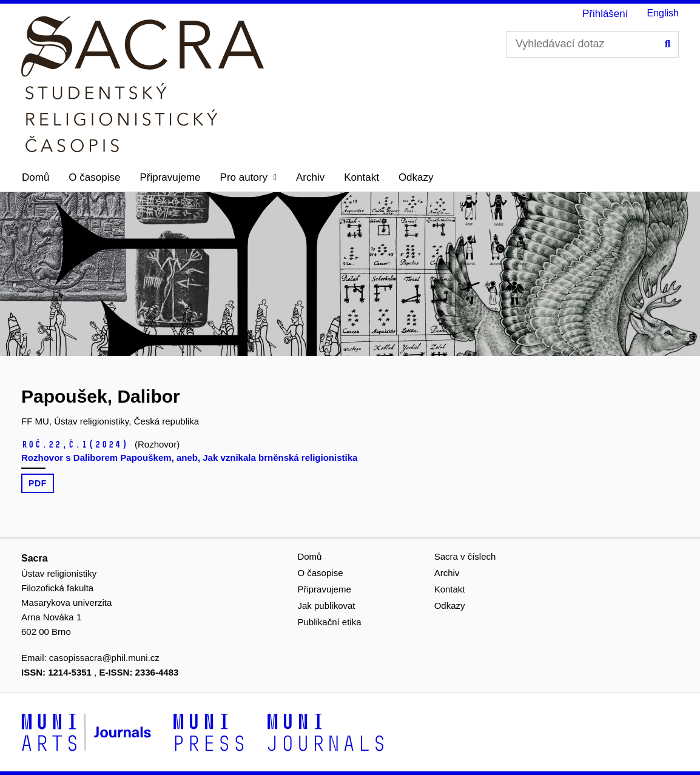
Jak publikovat (326, 606)
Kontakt (362, 177)
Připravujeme (170, 177)
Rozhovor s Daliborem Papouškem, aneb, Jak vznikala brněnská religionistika (189, 458)
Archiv (310, 177)
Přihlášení (605, 14)
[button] (248, 178)
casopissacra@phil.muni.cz (104, 658)
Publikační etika (329, 622)
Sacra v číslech (465, 556)
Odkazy (416, 177)
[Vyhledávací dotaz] (592, 44)
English (663, 13)
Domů (35, 177)
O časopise (94, 177)
